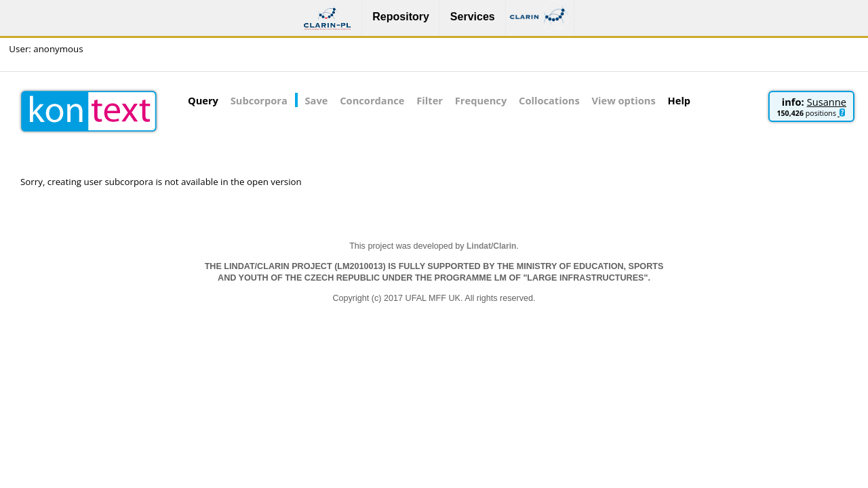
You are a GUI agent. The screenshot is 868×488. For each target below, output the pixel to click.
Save (317, 100)
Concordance (372, 100)
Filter (430, 100)
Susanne (827, 102)
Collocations (549, 100)
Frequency (481, 100)
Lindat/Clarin (491, 246)
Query (203, 100)
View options (624, 100)
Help (679, 100)
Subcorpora (259, 100)
